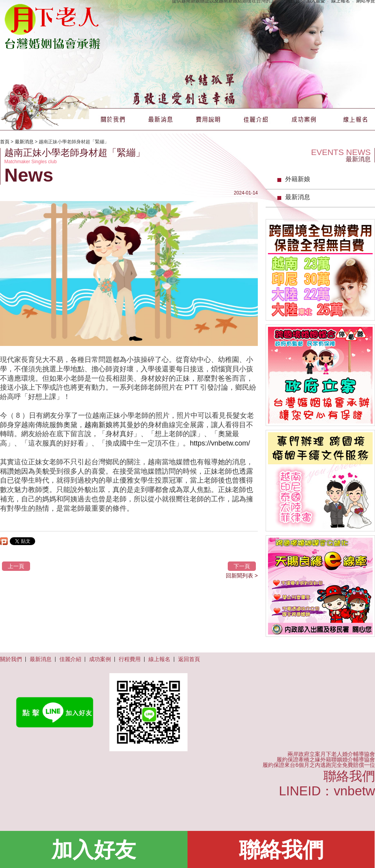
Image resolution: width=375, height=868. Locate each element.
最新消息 (161, 119)
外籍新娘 (298, 179)
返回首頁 (189, 659)
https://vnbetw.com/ (220, 443)
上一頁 (16, 566)
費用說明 (208, 119)
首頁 (5, 142)
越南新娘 (98, 425)
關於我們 (113, 119)
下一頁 (242, 566)
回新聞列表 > (242, 576)
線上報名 (351, 119)
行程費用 (130, 659)
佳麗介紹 (256, 119)
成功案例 (304, 119)
